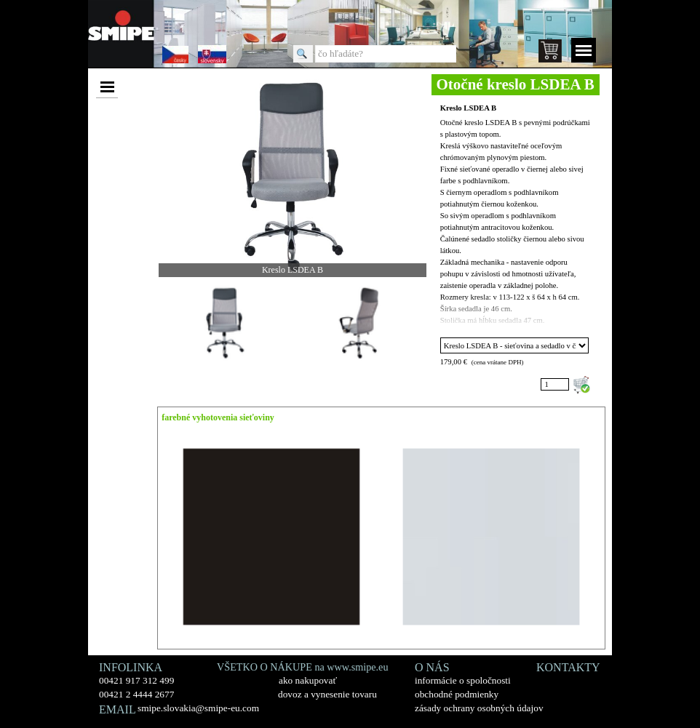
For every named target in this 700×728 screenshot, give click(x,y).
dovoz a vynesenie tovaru (327, 694)
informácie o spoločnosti (463, 680)
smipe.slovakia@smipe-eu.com (198, 708)
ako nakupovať (308, 680)
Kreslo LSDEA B (468, 108)
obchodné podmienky (457, 694)
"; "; (515, 345)
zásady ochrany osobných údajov (479, 708)
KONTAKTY (568, 667)
